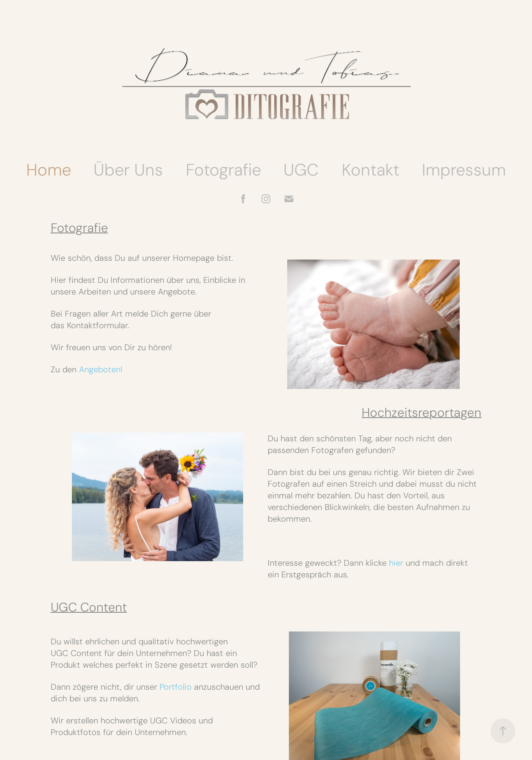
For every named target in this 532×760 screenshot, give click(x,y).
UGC (301, 170)
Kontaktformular (97, 325)
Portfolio (176, 687)
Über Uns (128, 170)
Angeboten (100, 369)
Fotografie (223, 170)
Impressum (464, 170)
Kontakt (371, 170)
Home (49, 170)
